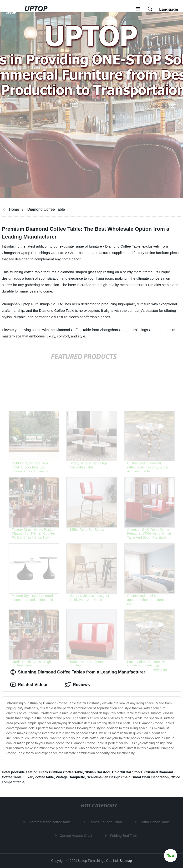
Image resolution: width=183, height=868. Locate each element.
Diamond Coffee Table (46, 209)
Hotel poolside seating (20, 772)
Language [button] (169, 9)
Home (14, 209)
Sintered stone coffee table (51, 822)
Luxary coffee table (39, 777)
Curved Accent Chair (77, 835)
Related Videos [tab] (29, 685)
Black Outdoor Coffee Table (61, 772)
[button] (138, 9)
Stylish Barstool (98, 772)
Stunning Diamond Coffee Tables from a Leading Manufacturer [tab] (78, 672)
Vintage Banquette (70, 777)
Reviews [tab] (77, 685)
